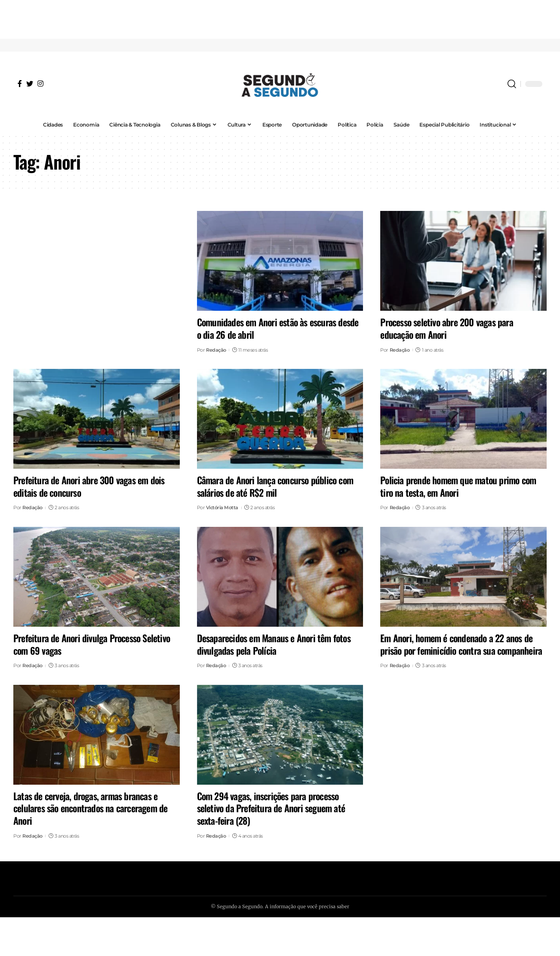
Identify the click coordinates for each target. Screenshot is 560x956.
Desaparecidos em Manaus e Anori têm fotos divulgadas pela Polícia (274, 644)
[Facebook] (20, 84)
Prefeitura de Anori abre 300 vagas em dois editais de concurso (89, 486)
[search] (512, 84)
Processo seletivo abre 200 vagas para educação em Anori (446, 328)
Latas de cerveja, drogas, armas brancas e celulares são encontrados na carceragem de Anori (90, 808)
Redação (216, 350)
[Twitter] (30, 84)
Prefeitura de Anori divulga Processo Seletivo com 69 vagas (92, 644)
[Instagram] (40, 84)
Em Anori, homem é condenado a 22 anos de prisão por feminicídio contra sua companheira (461, 644)
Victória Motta (222, 507)
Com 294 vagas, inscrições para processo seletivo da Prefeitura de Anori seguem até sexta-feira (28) (271, 808)
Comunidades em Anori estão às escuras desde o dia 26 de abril (278, 328)
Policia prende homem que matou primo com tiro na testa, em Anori (458, 486)
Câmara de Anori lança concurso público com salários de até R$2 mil (275, 486)
